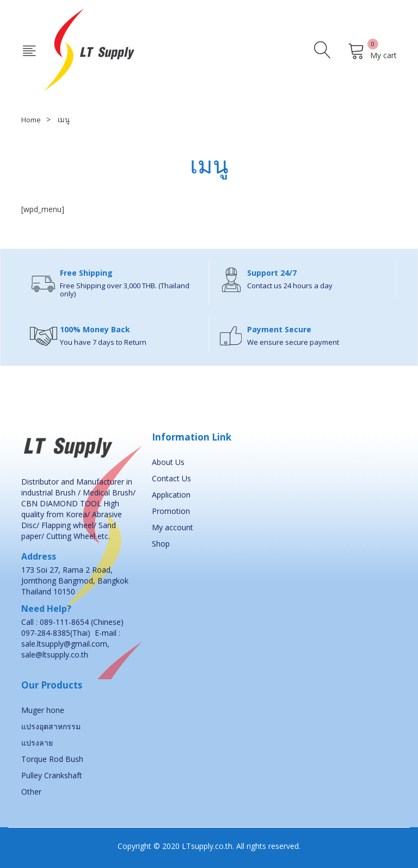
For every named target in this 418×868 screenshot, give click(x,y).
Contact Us (171, 478)
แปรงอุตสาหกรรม (51, 726)
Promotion (171, 511)
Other (31, 792)
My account (173, 527)
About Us (168, 462)
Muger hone (43, 710)
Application (171, 495)
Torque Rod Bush (52, 759)
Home (31, 120)
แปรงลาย (37, 743)
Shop (161, 544)
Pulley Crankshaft (52, 775)
